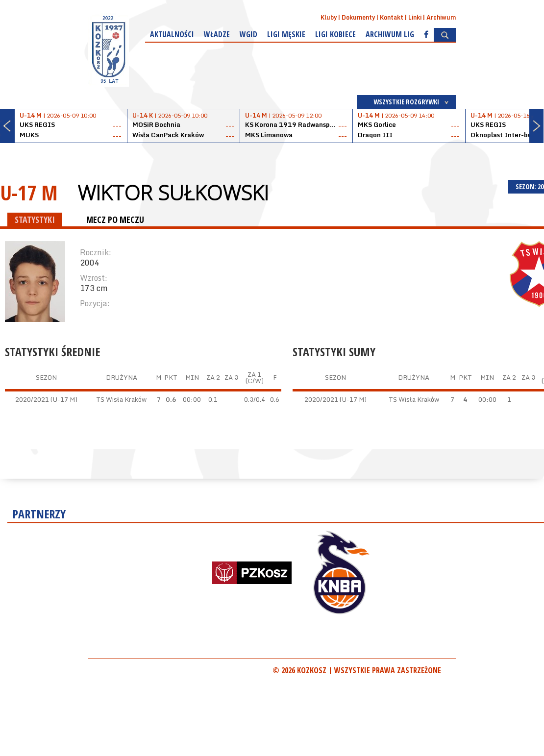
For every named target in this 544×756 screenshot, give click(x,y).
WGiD (248, 34)
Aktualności (172, 34)
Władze (217, 34)
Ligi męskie (286, 34)
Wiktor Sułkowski (173, 193)
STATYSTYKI (35, 219)
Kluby (329, 17)
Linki (415, 17)
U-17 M (29, 192)
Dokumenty (358, 17)
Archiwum (441, 17)
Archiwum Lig (390, 34)
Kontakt (392, 17)
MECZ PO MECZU (115, 219)
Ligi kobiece (335, 34)
